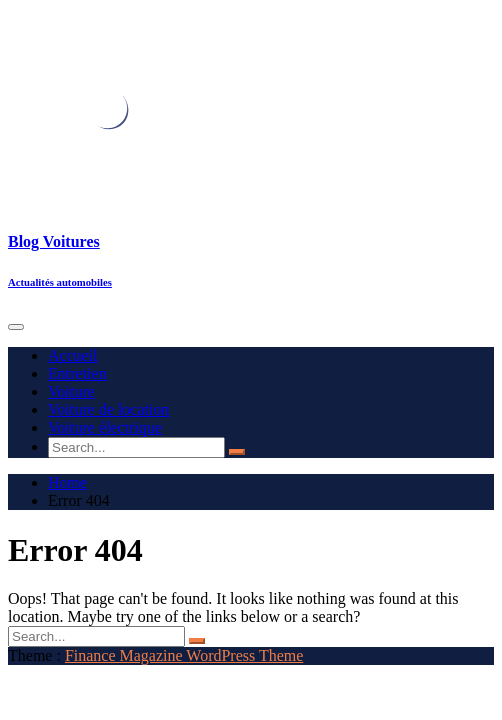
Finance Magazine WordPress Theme (184, 655)
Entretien (77, 373)
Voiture (71, 391)
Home (67, 482)
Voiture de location (108, 409)
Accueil (73, 355)
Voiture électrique (105, 427)
